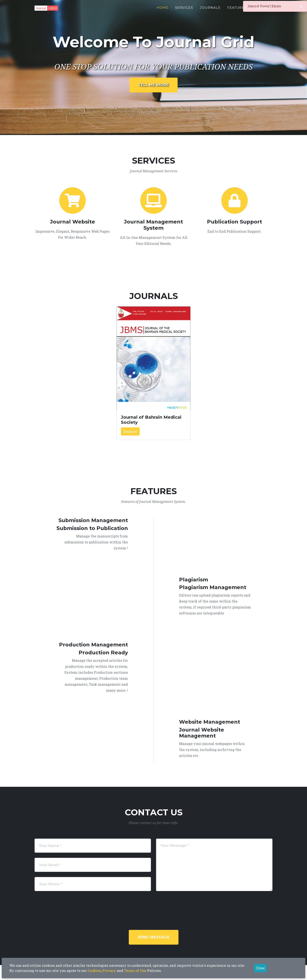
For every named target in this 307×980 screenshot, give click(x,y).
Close (260, 968)
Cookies (94, 971)
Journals (210, 10)
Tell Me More (153, 85)
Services (184, 10)
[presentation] (159, 905)
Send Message (154, 937)
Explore (130, 431)
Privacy (109, 971)
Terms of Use (135, 971)
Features (237, 10)
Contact (262, 10)
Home (162, 10)
